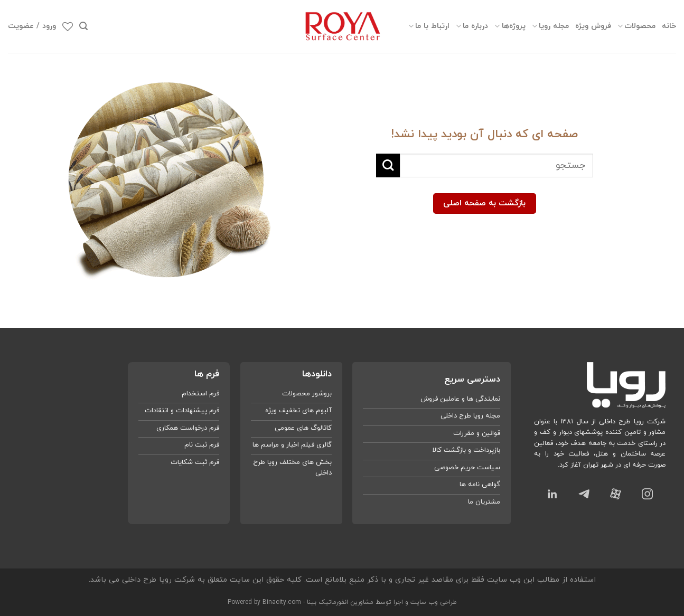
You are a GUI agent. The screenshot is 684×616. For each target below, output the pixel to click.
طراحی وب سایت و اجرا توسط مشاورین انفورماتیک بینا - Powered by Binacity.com (342, 602)
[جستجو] (83, 26)
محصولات (636, 26)
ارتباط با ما (429, 26)
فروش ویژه (593, 26)
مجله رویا (550, 26)
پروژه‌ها (510, 26)
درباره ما (472, 26)
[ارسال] (388, 165)
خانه (669, 26)
